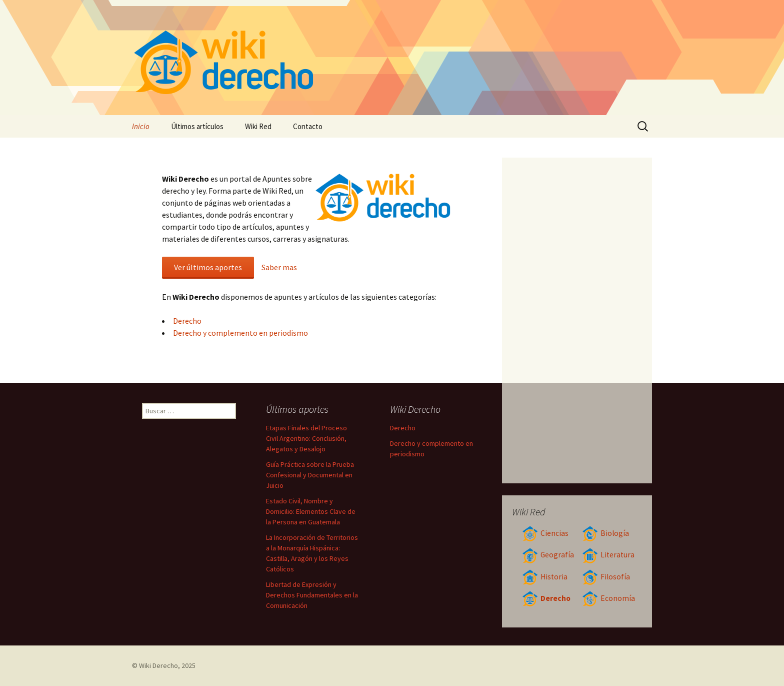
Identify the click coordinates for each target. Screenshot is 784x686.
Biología (605, 533)
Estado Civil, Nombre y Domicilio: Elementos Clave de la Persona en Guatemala (311, 511)
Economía (608, 598)
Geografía (548, 555)
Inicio (141, 126)
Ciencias (545, 533)
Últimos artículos (197, 126)
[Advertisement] (577, 320)
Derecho (187, 321)
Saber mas (279, 267)
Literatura (608, 555)
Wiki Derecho (158, 665)
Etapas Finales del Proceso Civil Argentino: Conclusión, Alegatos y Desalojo (306, 438)
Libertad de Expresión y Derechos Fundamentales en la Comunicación (312, 595)
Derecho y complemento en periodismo (240, 333)
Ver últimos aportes (208, 267)
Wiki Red (258, 126)
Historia (545, 577)
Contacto (308, 126)
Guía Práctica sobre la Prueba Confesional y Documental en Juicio (310, 475)
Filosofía (606, 577)
